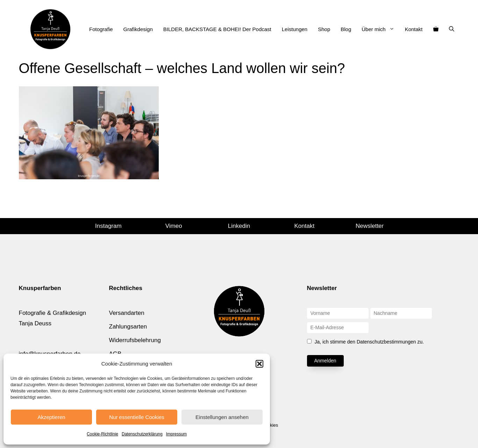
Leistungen (295, 29)
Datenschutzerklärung (142, 434)
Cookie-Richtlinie (102, 434)
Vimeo (174, 226)
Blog (346, 29)
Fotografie (101, 29)
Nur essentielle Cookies (137, 417)
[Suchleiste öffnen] (452, 29)
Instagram (108, 226)
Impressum (176, 434)
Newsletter (370, 226)
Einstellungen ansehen (222, 417)
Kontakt (414, 29)
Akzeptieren (51, 417)
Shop (324, 29)
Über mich (380, 29)
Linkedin (239, 226)
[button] (259, 364)
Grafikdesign (138, 29)
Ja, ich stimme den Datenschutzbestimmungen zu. (369, 342)
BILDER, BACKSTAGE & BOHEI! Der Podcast (217, 29)
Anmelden (325, 361)
